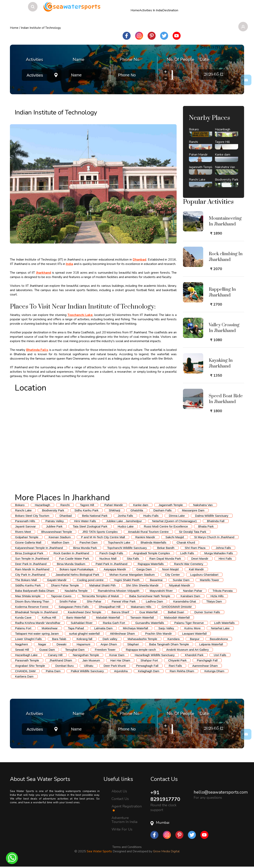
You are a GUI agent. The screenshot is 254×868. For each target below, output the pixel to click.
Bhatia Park (206, 526)
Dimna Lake (177, 516)
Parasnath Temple (27, 660)
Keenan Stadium (60, 537)
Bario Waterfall (76, 617)
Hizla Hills (217, 596)
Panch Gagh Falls (111, 553)
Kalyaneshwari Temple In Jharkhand (39, 548)
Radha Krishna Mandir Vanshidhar (38, 623)
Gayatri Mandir (57, 580)
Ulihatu (89, 666)
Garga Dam (144, 569)
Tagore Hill (87, 505)
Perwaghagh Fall (147, 666)
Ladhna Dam (154, 601)
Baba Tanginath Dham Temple (169, 644)
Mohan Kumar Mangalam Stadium (132, 575)
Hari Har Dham (120, 660)
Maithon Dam (60, 542)
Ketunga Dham (214, 671)
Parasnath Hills (25, 521)
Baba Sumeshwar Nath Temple (150, 596)
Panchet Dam (89, 542)
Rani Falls (175, 666)
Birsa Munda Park (85, 548)
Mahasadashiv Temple (142, 639)
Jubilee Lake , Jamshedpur (124, 521)
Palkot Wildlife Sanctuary (87, 671)
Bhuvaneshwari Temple (57, 532)
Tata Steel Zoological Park (90, 526)
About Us (119, 791)
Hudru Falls (151, 516)
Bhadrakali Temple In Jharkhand (36, 612)
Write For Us (122, 829)
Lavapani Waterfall (194, 634)
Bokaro (20, 505)
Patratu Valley (55, 521)
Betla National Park (95, 516)
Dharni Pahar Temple (65, 585)
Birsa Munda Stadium (71, 564)
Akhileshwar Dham (122, 634)
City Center (172, 575)
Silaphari (133, 644)
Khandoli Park (194, 655)
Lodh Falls (187, 553)
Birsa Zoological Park (29, 553)
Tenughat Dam (75, 650)
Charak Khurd (186, 542)
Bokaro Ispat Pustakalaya (77, 569)
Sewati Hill (22, 650)
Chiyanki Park (178, 660)
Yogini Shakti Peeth (127, 580)
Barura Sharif (120, 612)
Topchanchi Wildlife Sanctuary (127, 548)
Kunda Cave (23, 617)
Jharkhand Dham (61, 660)
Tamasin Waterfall (142, 617)
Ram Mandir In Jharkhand (32, 569)
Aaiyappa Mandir (115, 569)
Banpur (195, 639)
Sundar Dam (181, 580)
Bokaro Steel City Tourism (32, 516)
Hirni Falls (225, 559)
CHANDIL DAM (25, 671)
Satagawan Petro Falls (74, 607)
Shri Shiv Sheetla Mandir (142, 585)
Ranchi (65, 505)
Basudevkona (219, 639)
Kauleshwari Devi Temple (85, 612)
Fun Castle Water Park (74, 559)
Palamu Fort (23, 628)
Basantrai (156, 580)
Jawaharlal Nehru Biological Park (77, 575)
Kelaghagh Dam (149, 671)
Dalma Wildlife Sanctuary (212, 516)
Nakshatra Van (203, 505)
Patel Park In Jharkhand (112, 564)
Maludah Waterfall (108, 617)
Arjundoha (121, 671)
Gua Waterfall (149, 612)
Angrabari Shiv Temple (30, 666)
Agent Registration (127, 808)
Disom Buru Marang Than (32, 601)
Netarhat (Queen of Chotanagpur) (174, 521)
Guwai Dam (47, 650)
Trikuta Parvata (223, 591)
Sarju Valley (166, 628)
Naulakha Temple (76, 591)
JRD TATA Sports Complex (100, 532)
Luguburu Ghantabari (204, 575)
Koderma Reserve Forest (32, 607)
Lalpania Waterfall (211, 644)
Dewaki (61, 644)
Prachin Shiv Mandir (158, 634)
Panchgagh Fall (207, 660)
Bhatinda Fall (216, 521)
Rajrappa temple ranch (141, 650)
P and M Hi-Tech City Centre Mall (103, 537)
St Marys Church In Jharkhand (214, 537)
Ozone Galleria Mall (28, 542)
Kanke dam (141, 505)
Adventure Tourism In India (124, 820)
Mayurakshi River (161, 591)
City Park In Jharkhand (30, 575)
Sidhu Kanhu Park (86, 510)
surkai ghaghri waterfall (84, 634)
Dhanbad (66, 516)
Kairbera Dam (24, 676)
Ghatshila (137, 510)
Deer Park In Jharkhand (31, 564)
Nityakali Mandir (180, 585)
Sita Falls (133, 559)
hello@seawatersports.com (221, 792)
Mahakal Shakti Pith (102, 585)
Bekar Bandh (166, 548)
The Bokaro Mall (26, 580)
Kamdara (174, 639)
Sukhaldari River (82, 623)
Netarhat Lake (220, 628)
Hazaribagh (43, 505)
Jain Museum (91, 660)
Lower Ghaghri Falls (28, 639)
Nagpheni (21, 644)
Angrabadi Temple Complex (152, 553)
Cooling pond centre (90, 580)
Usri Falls (220, 655)
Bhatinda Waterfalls (153, 542)
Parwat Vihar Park (124, 601)
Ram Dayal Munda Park (165, 559)
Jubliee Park (54, 526)
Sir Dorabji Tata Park (193, 532)
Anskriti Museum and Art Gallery (188, 650)
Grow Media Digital (166, 852)
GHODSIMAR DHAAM (177, 607)
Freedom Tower (105, 650)
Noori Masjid (170, 569)
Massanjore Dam (193, 510)
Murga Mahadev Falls (218, 553)
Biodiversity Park (53, 510)
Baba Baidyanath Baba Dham (35, 591)
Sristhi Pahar (68, 601)
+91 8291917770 (166, 796)
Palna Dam (53, 671)
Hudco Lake (126, 526)
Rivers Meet (23, 532)
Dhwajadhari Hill (110, 607)
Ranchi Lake (23, 510)
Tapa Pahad (76, 628)
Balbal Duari (176, 612)
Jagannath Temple (171, 505)
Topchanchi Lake (119, 542)
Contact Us (120, 799)
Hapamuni (83, 644)
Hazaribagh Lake (26, 655)
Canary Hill (55, 655)
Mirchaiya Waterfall (135, 628)
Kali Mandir (196, 569)
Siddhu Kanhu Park (28, 585)
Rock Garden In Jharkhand (71, 553)
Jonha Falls (126, 516)
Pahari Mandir (114, 505)
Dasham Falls (163, 510)
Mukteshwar (50, 628)
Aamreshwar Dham (205, 666)
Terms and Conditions (127, 847)
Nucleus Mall (108, 559)
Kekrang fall (84, 639)
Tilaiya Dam (214, 601)
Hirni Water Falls (85, 521)
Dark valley (110, 639)
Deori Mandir (200, 559)
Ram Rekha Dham (182, 671)
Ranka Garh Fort (114, 623)
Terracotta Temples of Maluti (100, 596)
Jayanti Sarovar (25, 526)
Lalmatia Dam (103, 628)
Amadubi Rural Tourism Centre (148, 532)
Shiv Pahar (94, 601)
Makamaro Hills (141, 607)
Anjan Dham (109, 644)
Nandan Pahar (193, 591)
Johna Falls (223, 548)
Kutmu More (192, 628)
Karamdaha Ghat (185, 601)
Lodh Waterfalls (224, 623)
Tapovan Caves (61, 596)
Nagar (42, 644)
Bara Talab (59, 639)
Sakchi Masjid (175, 537)
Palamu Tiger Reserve (189, 623)
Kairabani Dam (190, 596)
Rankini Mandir (145, 537)
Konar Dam (117, 655)
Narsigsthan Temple (86, 655)
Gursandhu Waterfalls (150, 623)
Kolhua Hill (49, 617)
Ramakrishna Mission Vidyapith (119, 591)
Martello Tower (209, 580)
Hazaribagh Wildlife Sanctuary (155, 655)
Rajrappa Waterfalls (151, 564)
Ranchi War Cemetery (189, 564)
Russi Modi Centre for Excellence (166, 526)
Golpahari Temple (27, 537)
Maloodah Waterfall (177, 617)
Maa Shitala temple (28, 596)
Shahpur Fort (149, 660)
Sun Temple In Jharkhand (32, 559)
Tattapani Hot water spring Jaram (37, 634)
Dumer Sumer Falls (207, 612)
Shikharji (114, 510)
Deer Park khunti (115, 666)
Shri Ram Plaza (195, 548)
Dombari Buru (65, 666)
